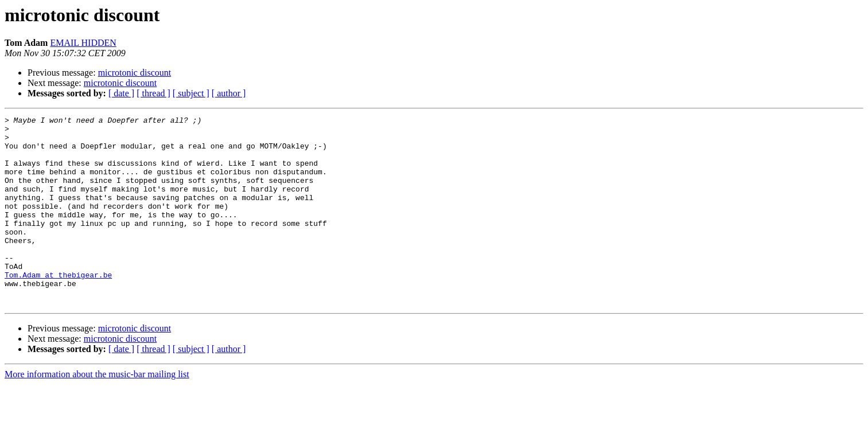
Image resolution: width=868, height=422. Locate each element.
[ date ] (121, 93)
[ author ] (229, 93)
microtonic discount (135, 73)
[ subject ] (191, 93)
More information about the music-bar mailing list (97, 412)
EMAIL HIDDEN (83, 43)
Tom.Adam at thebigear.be (58, 307)
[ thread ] (153, 93)
